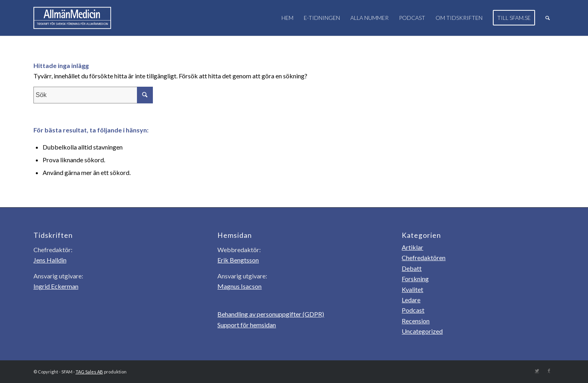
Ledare (411, 300)
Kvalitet (412, 289)
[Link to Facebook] (549, 371)
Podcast (413, 310)
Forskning (415, 279)
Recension (416, 321)
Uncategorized (422, 331)
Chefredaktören (424, 258)
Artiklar (412, 247)
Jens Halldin (50, 260)
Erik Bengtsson (238, 260)
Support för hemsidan (247, 325)
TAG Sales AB (89, 372)
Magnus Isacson (239, 286)
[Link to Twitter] (537, 371)
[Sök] (548, 18)
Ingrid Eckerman (56, 286)
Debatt (412, 268)
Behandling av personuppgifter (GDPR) (271, 314)
